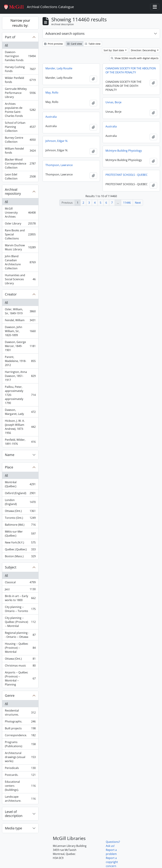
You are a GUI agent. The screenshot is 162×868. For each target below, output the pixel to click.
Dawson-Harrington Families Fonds (20, 56)
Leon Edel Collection (20, 176)
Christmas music (20, 666)
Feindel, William (20, 321)
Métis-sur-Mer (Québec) (20, 534)
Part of (10, 37)
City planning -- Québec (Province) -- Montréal (20, 622)
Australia (51, 117)
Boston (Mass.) (20, 557)
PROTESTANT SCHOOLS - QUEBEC (127, 175)
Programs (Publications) (20, 744)
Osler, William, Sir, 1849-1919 (20, 311)
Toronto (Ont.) (20, 519)
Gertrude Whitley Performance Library (20, 93)
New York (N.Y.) (20, 543)
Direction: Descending (144, 50)
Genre (10, 695)
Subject (11, 567)
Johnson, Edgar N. (57, 141)
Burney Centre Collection (20, 140)
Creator (11, 294)
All (6, 45)
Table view (93, 44)
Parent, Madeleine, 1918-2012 (20, 361)
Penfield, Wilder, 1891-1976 (20, 442)
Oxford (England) (20, 494)
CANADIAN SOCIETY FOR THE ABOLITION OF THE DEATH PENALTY (131, 70)
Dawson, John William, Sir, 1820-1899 (20, 331)
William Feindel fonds (20, 151)
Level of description (14, 814)
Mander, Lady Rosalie (59, 68)
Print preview (53, 44)
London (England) (20, 502)
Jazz (20, 590)
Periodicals (20, 769)
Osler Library (20, 224)
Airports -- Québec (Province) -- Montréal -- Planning (20, 678)
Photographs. (20, 722)
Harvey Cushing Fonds (20, 69)
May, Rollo (52, 93)
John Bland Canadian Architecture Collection (20, 262)
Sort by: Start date (114, 50)
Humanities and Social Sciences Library (20, 279)
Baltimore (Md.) (20, 525)
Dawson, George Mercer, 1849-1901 (20, 346)
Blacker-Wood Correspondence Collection (20, 164)
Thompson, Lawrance (59, 165)
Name (10, 455)
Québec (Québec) (20, 550)
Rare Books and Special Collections (20, 234)
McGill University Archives (20, 213)
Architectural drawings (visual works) (20, 757)
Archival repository (13, 191)
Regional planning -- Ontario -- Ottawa (20, 635)
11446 (127, 203)
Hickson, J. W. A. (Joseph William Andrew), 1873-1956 (20, 427)
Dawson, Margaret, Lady (20, 412)
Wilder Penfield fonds (20, 80)
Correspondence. (20, 736)
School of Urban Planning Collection (20, 127)
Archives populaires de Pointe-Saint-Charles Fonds (20, 110)
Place (9, 467)
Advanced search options (65, 33)
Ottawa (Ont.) (20, 512)
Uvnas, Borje (113, 102)
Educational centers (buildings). (20, 786)
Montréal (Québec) (20, 484)
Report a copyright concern (112, 862)
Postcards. (20, 776)
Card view (75, 44)
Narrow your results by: (20, 23)
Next (138, 203)
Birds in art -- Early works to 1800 (20, 598)
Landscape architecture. (20, 799)
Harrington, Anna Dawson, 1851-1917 (20, 376)
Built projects (20, 729)
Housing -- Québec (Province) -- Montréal (20, 648)
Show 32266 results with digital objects (135, 58)
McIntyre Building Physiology (124, 151)
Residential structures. (20, 713)
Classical (20, 583)
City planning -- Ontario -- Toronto (20, 609)
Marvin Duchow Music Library (20, 247)
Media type (13, 828)
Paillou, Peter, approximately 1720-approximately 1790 (20, 395)
